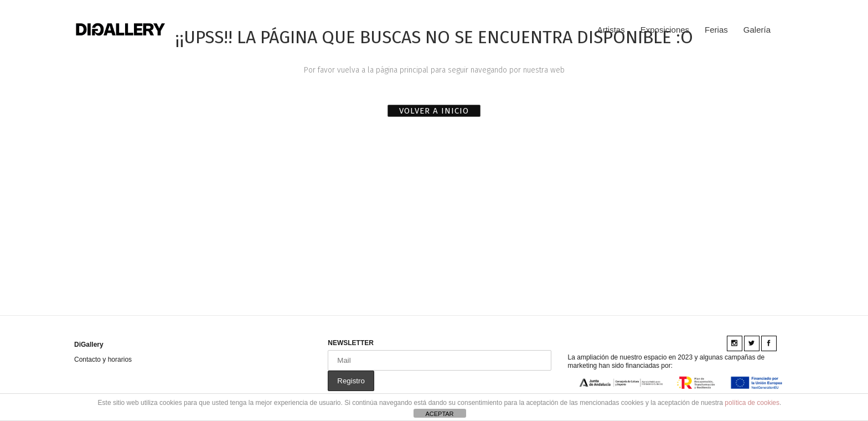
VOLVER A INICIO (434, 111)
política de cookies (752, 403)
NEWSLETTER (351, 343)
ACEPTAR (439, 414)
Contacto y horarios (103, 360)
